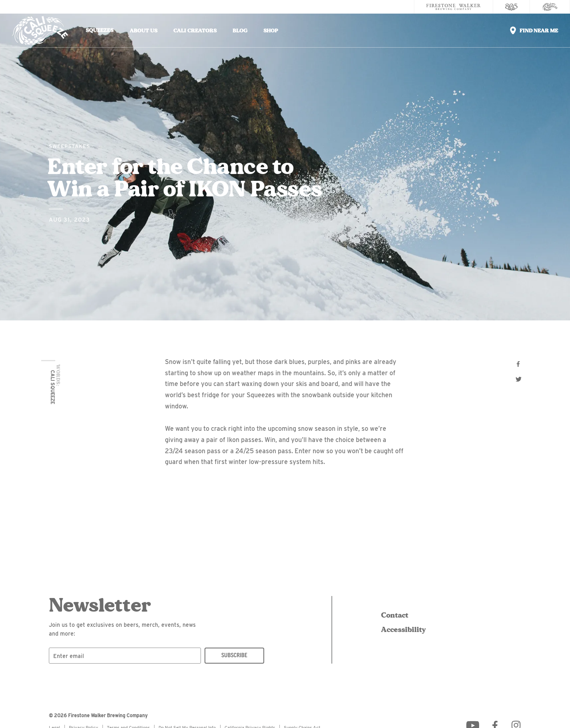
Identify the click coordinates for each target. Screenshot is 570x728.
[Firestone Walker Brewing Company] (454, 7)
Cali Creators (195, 31)
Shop (271, 31)
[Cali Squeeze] (550, 7)
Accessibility (402, 630)
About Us (144, 31)
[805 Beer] (512, 7)
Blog (240, 31)
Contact (395, 615)
